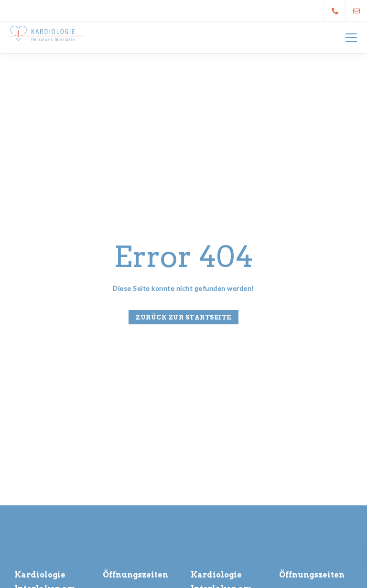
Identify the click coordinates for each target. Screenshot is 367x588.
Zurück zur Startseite (183, 317)
